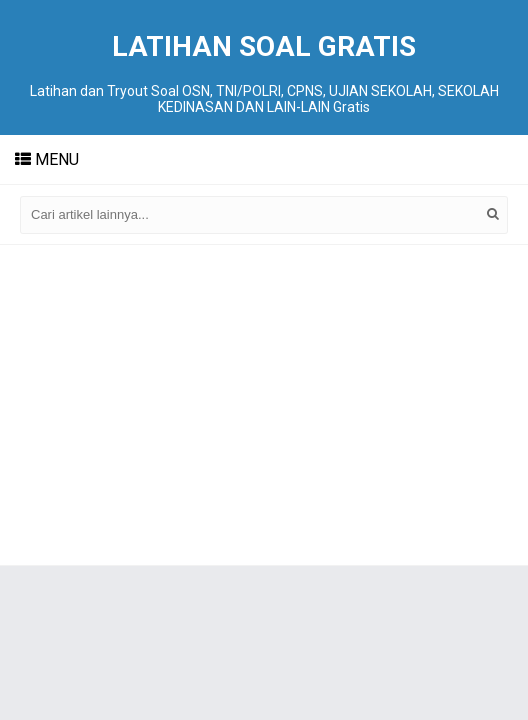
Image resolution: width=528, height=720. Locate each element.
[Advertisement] (264, 405)
